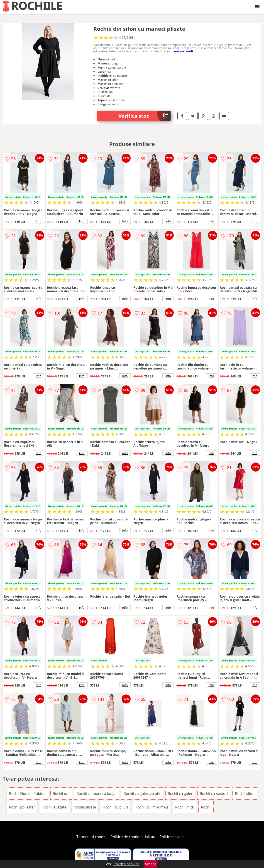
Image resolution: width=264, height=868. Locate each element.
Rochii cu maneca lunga (97, 794)
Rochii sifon (245, 794)
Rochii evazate (54, 807)
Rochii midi (184, 807)
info (39, 221)
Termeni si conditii (92, 837)
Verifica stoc (144, 116)
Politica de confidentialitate (134, 837)
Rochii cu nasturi (214, 794)
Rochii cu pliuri (116, 807)
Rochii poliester (22, 807)
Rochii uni (61, 794)
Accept (150, 864)
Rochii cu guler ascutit (142, 794)
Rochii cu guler (180, 794)
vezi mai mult (183, 51)
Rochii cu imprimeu (152, 807)
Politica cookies (173, 837)
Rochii (206, 807)
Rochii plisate (85, 807)
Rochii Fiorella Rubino (27, 794)
